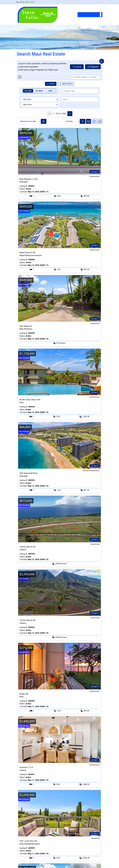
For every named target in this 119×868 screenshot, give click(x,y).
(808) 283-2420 (27, 2)
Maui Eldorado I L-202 (29, 179)
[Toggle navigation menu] (20, 77)
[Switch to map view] (100, 121)
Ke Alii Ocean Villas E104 (30, 400)
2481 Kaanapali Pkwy (28, 473)
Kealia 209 (24, 694)
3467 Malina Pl (26, 326)
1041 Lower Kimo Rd (28, 841)
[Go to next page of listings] (70, 114)
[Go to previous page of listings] (49, 114)
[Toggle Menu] (101, 15)
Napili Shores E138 (27, 253)
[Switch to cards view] (88, 121)
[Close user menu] (102, 61)
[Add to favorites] (98, 131)
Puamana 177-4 (26, 767)
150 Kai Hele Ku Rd (27, 547)
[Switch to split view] (94, 121)
